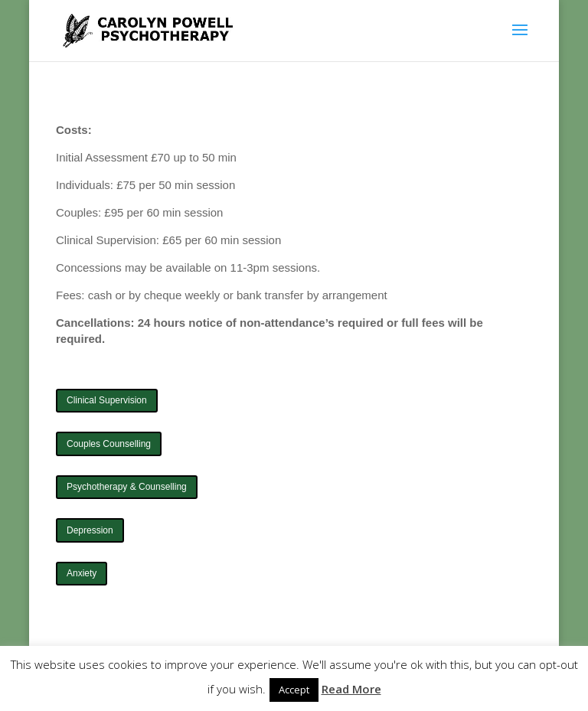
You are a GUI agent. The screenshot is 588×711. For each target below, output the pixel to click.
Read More (351, 689)
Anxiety (82, 573)
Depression (90, 530)
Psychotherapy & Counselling (127, 487)
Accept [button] (294, 690)
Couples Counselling (109, 444)
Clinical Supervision (107, 400)
